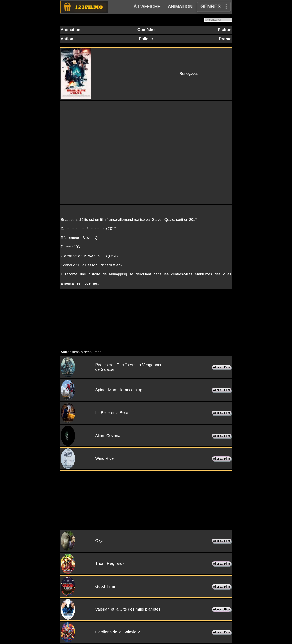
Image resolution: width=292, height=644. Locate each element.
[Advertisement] (146, 319)
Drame (225, 39)
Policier (146, 39)
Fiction (225, 30)
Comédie (146, 30)
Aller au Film (221, 367)
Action (67, 39)
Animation (71, 30)
